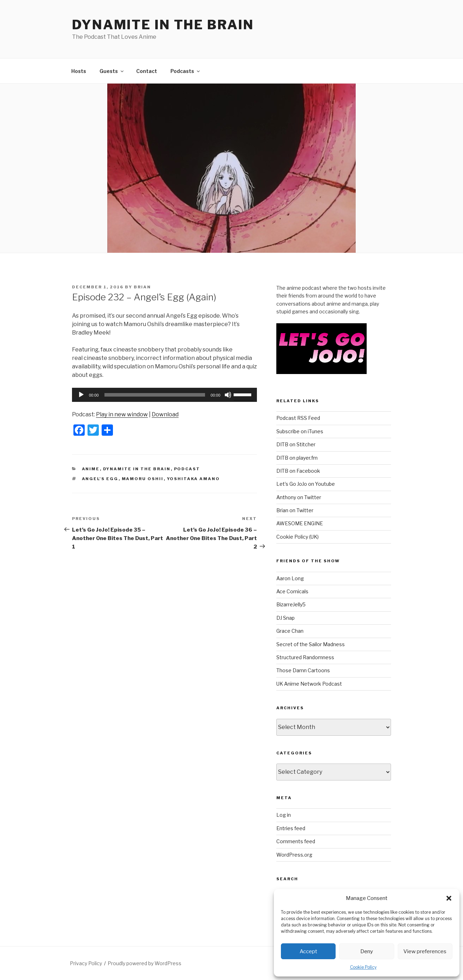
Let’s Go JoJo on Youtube (306, 484)
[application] (164, 395)
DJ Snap (285, 618)
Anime (91, 469)
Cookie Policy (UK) (297, 537)
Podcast (187, 469)
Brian (142, 287)
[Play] (81, 395)
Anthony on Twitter (299, 497)
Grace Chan (290, 631)
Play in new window (122, 414)
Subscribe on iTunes (300, 431)
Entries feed (291, 828)
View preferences (425, 951)
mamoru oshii (143, 479)
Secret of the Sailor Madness (311, 644)
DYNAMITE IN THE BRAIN (163, 25)
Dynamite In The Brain (137, 469)
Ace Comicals (292, 591)
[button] (449, 898)
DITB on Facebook (298, 471)
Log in (284, 815)
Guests (112, 71)
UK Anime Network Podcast (309, 684)
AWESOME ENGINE (300, 523)
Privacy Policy (86, 963)
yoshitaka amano (194, 479)
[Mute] (228, 395)
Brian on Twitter (295, 510)
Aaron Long (290, 578)
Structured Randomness (305, 657)
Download (165, 414)
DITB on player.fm (297, 458)
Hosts (79, 71)
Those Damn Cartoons (303, 670)
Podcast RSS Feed (298, 418)
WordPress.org (294, 855)
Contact (147, 71)
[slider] (155, 395)
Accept (308, 951)
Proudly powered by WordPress (145, 963)
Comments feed (296, 841)
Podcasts (186, 71)
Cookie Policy (363, 967)
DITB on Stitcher (296, 444)
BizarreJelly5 (291, 604)
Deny (367, 951)
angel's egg (100, 479)
